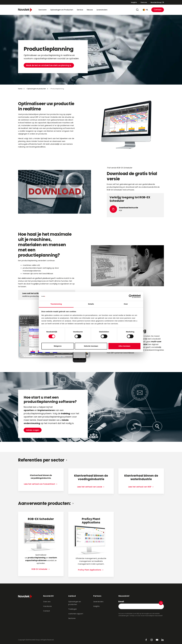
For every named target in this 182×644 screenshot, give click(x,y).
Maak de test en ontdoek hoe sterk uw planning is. (49, 58)
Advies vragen (33, 423)
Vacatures (47, 606)
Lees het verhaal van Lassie (90, 487)
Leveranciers (102, 10)
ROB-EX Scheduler (40, 569)
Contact (158, 10)
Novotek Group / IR (157, 2)
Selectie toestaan (91, 346)
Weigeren (58, 346)
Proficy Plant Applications (90, 570)
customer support (76, 614)
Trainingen (72, 609)
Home (20, 89)
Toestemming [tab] (56, 304)
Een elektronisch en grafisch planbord (34, 278)
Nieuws (90, 10)
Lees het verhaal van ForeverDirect (40, 484)
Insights (134, 2)
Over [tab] (126, 304)
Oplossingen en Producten (62, 10)
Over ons (144, 2)
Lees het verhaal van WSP (140, 487)
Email (121, 602)
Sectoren (43, 10)
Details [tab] (91, 304)
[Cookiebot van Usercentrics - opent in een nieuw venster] (131, 296)
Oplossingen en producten (37, 89)
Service (80, 10)
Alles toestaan (124, 346)
